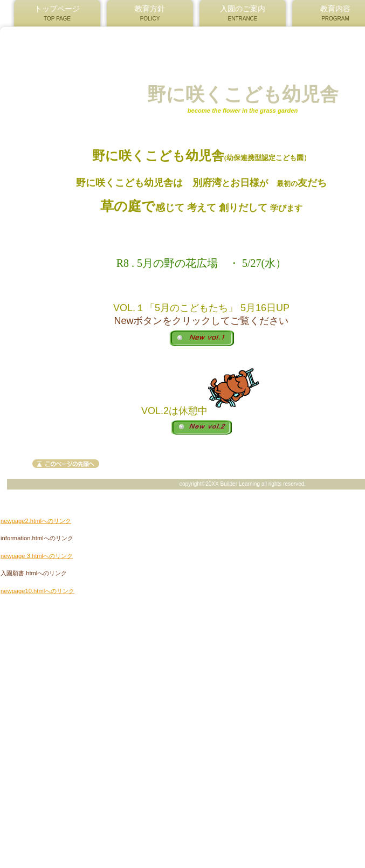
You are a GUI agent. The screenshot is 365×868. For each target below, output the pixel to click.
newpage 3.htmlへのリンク (37, 556)
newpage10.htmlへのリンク (37, 591)
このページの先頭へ (66, 464)
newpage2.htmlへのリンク (36, 521)
